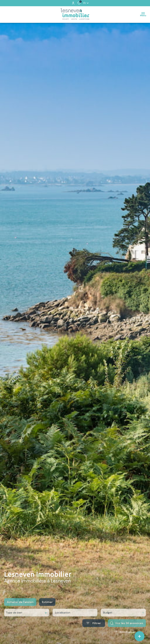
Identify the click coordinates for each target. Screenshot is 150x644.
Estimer (47, 611)
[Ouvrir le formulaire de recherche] (94, 632)
